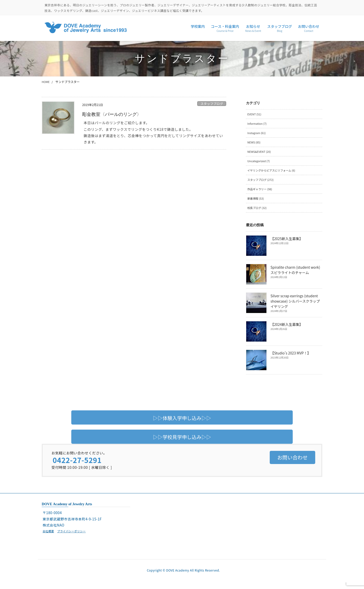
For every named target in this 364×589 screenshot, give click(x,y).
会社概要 (49, 536)
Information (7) (258, 124)
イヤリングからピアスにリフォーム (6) (274, 173)
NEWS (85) (255, 144)
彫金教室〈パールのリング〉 (115, 114)
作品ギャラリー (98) (261, 193)
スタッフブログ (212, 104)
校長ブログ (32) (258, 213)
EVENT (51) (255, 114)
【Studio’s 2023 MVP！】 (290, 358)
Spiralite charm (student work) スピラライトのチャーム (295, 275)
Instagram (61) (258, 134)
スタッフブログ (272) (262, 183)
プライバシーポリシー (74, 536)
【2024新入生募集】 (286, 330)
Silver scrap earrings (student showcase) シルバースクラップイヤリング (296, 306)
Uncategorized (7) (260, 164)
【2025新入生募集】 (286, 244)
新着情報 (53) (257, 203)
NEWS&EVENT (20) (260, 154)
